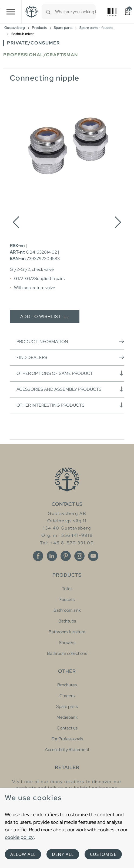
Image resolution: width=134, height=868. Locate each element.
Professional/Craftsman (41, 55)
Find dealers (70, 357)
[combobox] (75, 12)
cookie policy (19, 837)
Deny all (63, 854)
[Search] (48, 12)
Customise (103, 854)
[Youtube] (93, 556)
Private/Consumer (33, 43)
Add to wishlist (45, 317)
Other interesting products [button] (70, 405)
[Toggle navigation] (11, 12)
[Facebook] (38, 556)
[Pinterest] (66, 556)
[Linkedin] (52, 556)
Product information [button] (70, 341)
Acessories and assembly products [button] (70, 389)
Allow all (23, 854)
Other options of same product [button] (70, 373)
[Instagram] (79, 556)
